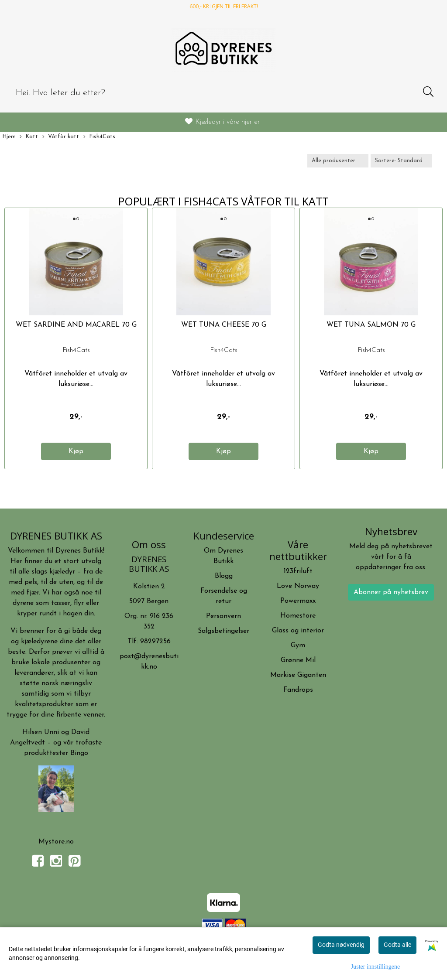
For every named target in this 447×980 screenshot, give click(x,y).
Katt (29, 137)
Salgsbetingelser (223, 631)
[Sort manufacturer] (338, 161)
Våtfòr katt (61, 137)
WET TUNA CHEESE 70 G (224, 325)
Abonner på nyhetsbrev (391, 592)
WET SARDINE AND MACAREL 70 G (76, 325)
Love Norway (298, 586)
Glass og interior (298, 631)
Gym (298, 645)
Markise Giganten (298, 675)
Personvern (223, 616)
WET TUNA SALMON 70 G (371, 325)
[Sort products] (401, 161)
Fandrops (298, 690)
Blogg (224, 576)
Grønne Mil (298, 660)
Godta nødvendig (341, 945)
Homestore (298, 616)
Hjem (9, 137)
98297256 (155, 642)
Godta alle (397, 945)
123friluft (298, 571)
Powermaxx (298, 601)
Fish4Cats (99, 137)
